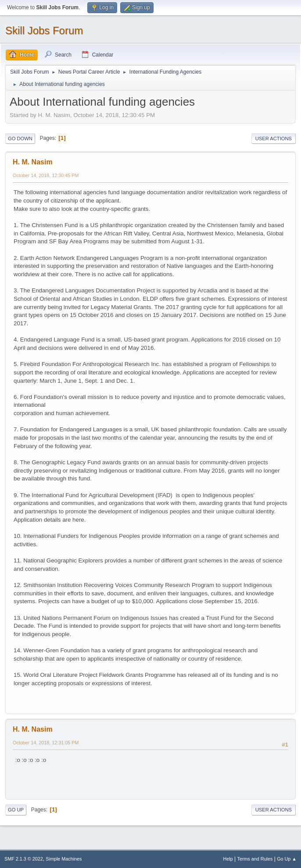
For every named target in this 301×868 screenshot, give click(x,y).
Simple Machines (64, 859)
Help (228, 859)
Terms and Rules (255, 859)
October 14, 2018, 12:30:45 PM (46, 175)
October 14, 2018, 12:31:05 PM (46, 743)
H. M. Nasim (33, 162)
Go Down (20, 139)
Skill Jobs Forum (44, 30)
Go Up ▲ (287, 859)
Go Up (16, 810)
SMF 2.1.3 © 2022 (24, 859)
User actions (274, 139)
